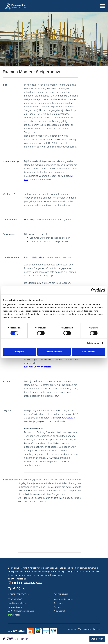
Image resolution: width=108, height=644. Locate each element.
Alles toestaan (88, 352)
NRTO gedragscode (33, 583)
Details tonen (93, 343)
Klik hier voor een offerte (38, 367)
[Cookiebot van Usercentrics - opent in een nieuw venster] (93, 290)
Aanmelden (97, 639)
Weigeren (20, 352)
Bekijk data (38, 257)
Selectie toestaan (54, 352)
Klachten (96, 629)
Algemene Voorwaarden (79, 629)
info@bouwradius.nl (65, 418)
